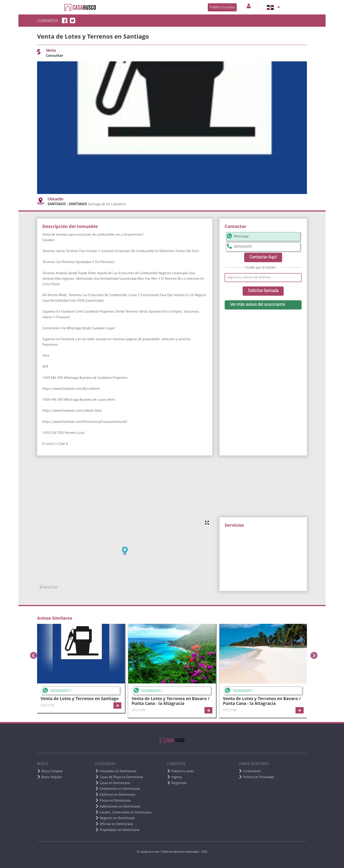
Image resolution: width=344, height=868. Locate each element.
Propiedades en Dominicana (119, 830)
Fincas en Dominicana (115, 801)
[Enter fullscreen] (207, 523)
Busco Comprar (52, 771)
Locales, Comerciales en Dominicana (125, 813)
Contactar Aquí (263, 257)
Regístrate (179, 783)
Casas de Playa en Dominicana (121, 777)
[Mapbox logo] (48, 587)
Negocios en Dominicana (117, 818)
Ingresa (177, 777)
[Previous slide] (34, 655)
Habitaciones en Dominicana (120, 807)
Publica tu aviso (222, 7)
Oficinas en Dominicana (116, 824)
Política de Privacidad (258, 777)
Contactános (252, 771)
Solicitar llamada (263, 291)
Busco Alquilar (52, 777)
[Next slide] (314, 655)
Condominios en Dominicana (120, 789)
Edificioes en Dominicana (117, 795)
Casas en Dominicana (115, 783)
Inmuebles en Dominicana (118, 771)
